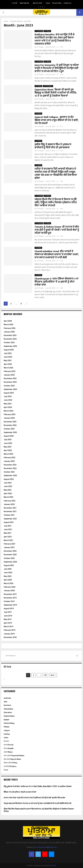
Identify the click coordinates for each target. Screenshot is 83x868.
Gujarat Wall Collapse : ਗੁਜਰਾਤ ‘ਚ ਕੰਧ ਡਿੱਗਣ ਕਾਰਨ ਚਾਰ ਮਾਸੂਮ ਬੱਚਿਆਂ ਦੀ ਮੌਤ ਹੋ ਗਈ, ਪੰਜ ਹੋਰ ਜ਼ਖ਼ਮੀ (56, 120)
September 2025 (10, 346)
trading (7, 734)
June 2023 (8, 443)
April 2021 (8, 537)
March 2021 (8, 540)
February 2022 (10, 501)
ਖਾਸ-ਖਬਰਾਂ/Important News (14, 756)
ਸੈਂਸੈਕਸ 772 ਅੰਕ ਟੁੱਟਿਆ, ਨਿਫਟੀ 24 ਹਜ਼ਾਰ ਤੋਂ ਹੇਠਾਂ (20, 792)
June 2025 (8, 357)
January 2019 (9, 634)
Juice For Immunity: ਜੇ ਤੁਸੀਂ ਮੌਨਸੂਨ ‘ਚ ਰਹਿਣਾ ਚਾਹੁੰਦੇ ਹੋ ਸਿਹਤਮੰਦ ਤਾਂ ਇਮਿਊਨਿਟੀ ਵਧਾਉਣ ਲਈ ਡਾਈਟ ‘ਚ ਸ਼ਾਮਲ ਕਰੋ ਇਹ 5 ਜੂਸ (57, 68)
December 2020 (10, 551)
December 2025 (10, 335)
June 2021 (8, 529)
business (7, 705)
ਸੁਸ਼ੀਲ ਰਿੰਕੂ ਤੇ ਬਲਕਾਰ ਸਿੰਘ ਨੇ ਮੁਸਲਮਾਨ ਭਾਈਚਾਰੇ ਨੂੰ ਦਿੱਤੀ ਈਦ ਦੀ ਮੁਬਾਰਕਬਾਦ (53, 146)
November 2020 (10, 555)
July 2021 (8, 526)
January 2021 (9, 547)
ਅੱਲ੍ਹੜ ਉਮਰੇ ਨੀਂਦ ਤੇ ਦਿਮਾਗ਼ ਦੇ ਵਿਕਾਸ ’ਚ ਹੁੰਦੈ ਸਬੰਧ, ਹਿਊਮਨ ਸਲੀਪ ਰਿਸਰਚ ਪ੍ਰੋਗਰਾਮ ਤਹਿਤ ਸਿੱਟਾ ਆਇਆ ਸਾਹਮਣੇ (56, 202)
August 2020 (9, 565)
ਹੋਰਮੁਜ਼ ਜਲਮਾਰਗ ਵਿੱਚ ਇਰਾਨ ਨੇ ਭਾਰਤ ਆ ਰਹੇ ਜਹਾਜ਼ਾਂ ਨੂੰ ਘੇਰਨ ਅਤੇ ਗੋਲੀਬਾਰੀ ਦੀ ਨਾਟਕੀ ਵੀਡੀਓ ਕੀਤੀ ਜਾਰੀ (37, 803)
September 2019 (10, 605)
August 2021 (9, 522)
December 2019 (10, 594)
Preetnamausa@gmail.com (46, 847)
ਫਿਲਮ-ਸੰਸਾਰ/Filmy (10, 763)
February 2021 (10, 544)
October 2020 (9, 558)
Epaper (7, 720)
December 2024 (10, 378)
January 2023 (9, 461)
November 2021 (10, 511)
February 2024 (10, 414)
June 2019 (8, 616)
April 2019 (8, 623)
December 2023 (10, 422)
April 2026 (8, 321)
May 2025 (8, 360)
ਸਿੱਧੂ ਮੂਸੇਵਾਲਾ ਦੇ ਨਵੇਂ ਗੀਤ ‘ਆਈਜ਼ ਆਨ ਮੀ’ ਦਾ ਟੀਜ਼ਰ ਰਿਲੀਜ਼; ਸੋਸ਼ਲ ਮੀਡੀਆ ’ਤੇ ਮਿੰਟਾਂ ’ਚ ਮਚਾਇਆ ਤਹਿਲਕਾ (38, 786)
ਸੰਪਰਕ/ (6, 741)
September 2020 (10, 562)
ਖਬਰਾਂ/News (47, 31)
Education (8, 712)
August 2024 (9, 393)
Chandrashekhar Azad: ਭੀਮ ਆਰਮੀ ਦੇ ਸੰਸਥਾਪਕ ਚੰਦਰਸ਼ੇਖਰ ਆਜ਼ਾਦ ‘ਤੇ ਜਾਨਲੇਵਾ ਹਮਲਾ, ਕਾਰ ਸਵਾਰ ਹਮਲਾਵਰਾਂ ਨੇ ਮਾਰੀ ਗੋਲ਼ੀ (57, 254)
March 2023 (8, 454)
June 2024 (8, 400)
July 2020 (8, 569)
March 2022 (8, 497)
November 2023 (10, 425)
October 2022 (9, 472)
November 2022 (10, 468)
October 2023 (9, 429)
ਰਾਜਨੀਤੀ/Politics (48, 86)
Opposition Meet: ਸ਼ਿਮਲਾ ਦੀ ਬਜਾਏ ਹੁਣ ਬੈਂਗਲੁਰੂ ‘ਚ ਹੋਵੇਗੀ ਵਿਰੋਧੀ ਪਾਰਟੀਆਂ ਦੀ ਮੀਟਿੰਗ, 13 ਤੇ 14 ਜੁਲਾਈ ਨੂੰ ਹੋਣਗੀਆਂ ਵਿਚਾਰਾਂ (56, 93)
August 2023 (9, 436)
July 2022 (8, 483)
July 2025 (8, 353)
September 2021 (10, 519)
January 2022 (9, 504)
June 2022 (8, 486)
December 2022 (10, 465)
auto (5, 702)
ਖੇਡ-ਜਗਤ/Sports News (12, 759)
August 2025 (9, 350)
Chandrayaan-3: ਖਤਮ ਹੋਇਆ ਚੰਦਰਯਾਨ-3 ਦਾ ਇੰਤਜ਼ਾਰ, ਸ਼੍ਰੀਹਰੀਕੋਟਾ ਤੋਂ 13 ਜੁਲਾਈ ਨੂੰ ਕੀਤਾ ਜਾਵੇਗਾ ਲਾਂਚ (57, 282)
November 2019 (10, 598)
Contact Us (67, 3)
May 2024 (8, 404)
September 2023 (10, 432)
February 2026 (10, 328)
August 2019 (9, 609)
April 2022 (8, 493)
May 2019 (8, 619)
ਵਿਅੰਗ (6, 770)
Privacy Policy (57, 3)
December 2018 (10, 637)
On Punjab (40, 47)
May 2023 (8, 447)
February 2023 (10, 458)
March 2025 (8, 368)
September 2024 (10, 389)
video (6, 738)
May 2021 (8, 533)
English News (9, 716)
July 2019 (8, 612)
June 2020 (8, 573)
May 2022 (8, 490)
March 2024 (8, 411)
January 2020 (9, 591)
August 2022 (9, 479)
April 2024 (8, 407)
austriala (7, 698)
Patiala (6, 727)
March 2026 (8, 325)
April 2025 (8, 364)
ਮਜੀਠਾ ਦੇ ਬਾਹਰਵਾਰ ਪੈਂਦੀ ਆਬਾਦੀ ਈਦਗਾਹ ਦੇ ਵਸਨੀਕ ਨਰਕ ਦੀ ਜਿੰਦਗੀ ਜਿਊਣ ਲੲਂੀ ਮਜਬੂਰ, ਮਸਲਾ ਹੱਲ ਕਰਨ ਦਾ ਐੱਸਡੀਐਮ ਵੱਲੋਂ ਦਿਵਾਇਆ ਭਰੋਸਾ (56, 173)
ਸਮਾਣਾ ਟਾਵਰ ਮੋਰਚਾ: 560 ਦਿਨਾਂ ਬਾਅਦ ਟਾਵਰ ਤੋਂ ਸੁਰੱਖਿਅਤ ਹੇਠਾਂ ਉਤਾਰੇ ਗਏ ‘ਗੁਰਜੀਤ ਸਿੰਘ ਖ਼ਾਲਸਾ (34, 798)
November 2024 (10, 382)
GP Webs (53, 866)
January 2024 (9, 418)
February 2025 (10, 371)
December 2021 (10, 508)
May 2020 (8, 576)
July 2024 (8, 396)
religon (7, 730)
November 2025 (10, 339)
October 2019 (9, 601)
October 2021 (9, 515)
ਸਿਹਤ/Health (39, 31)
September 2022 (10, 476)
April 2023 (8, 450)
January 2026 (9, 332)
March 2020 (8, 583)
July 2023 (8, 440)
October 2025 (9, 342)
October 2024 (9, 386)
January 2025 (9, 375)
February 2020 (10, 587)
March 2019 (8, 626)
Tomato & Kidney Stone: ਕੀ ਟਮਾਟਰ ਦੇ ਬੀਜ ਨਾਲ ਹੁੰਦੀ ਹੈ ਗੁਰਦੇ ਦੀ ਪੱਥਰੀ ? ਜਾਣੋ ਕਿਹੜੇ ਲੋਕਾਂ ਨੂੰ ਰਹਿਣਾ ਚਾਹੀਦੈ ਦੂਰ (57, 230)
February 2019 (10, 630)
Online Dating (9, 723)
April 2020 (8, 580)
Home (48, 3)
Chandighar (8, 709)
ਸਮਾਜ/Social (9, 745)
